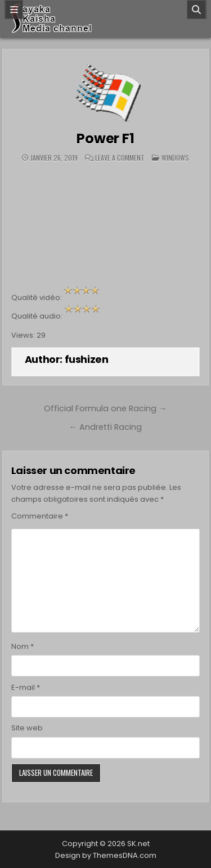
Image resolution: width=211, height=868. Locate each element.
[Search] (196, 10)
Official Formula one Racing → (105, 408)
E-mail (26, 687)
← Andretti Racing (105, 427)
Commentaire (40, 516)
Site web (27, 728)
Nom (23, 646)
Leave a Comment (120, 158)
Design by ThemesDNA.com (106, 855)
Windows (175, 158)
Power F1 (105, 138)
